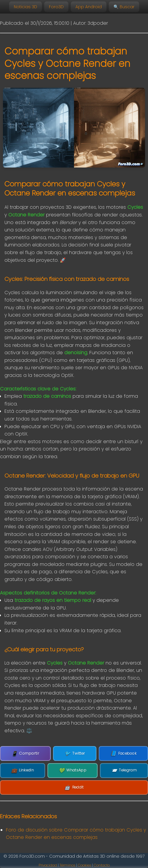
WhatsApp (73, 771)
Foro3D (56, 7)
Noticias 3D (26, 7)
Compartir (25, 754)
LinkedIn (23, 771)
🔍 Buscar (124, 7)
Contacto (102, 865)
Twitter (75, 753)
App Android (89, 7)
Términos (67, 865)
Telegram (124, 771)
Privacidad (48, 865)
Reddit (74, 788)
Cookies (84, 865)
